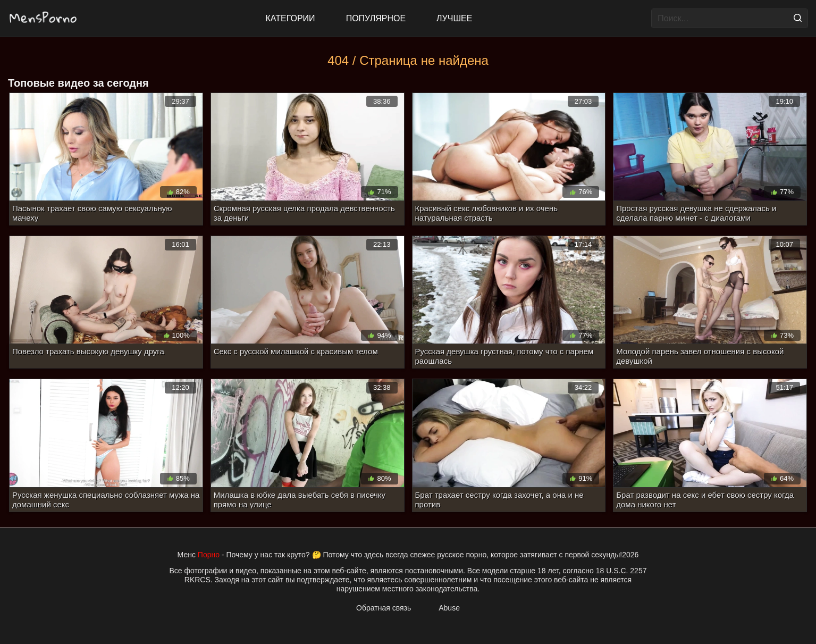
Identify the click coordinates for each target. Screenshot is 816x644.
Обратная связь (384, 608)
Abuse (449, 608)
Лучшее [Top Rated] (454, 18)
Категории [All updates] (291, 18)
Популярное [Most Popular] (376, 18)
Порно (209, 555)
